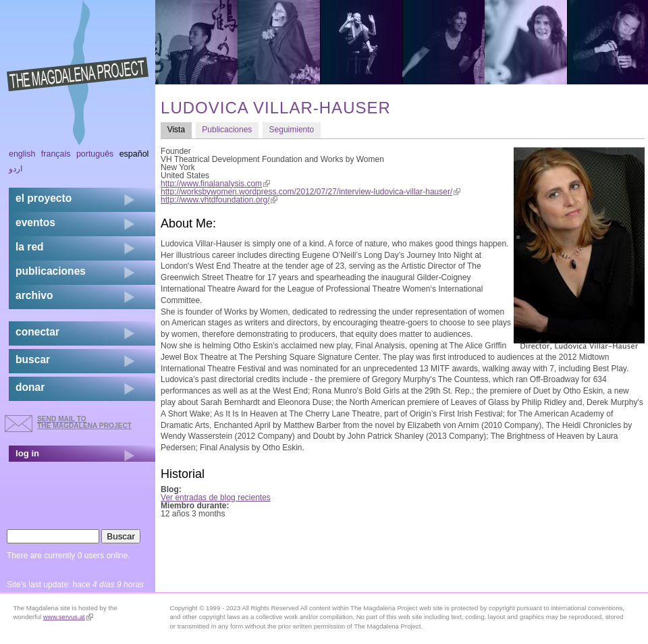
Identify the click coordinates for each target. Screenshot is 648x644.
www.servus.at (68, 617)
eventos (35, 222)
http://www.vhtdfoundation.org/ (219, 200)
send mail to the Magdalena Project (84, 422)
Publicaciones (227, 130)
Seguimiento (292, 130)
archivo (34, 295)
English (22, 154)
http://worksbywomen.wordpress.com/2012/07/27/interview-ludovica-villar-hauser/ (310, 192)
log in (27, 453)
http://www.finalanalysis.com (215, 184)
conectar (37, 332)
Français (56, 154)
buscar (33, 359)
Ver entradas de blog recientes (216, 498)
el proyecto (44, 198)
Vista (180, 129)
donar (30, 387)
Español (134, 154)
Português (95, 154)
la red (30, 247)
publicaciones (51, 271)
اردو (16, 169)
